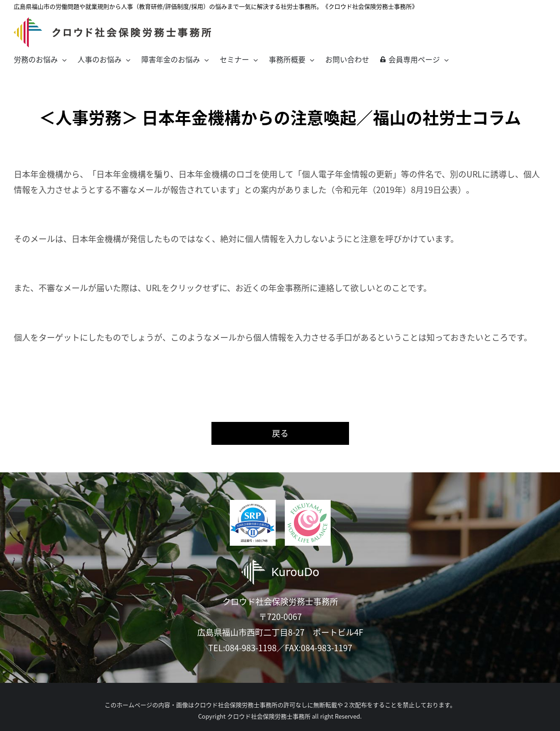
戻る (280, 433)
